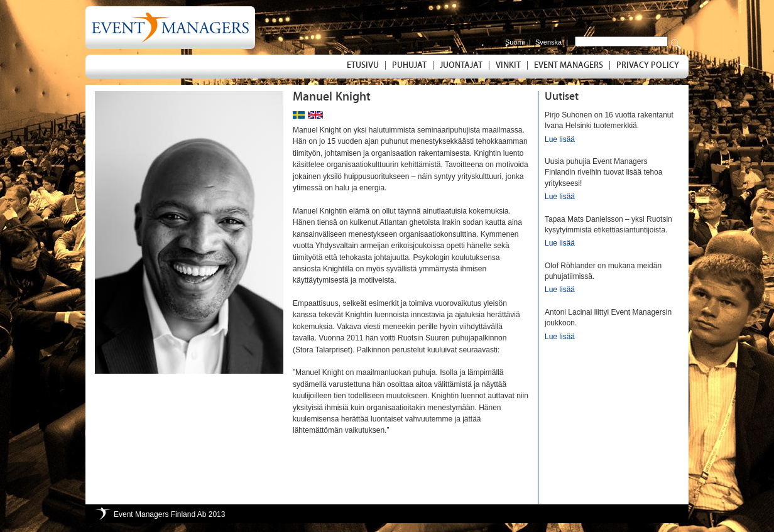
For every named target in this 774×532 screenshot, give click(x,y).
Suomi (515, 42)
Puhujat (409, 65)
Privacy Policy (648, 65)
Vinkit (508, 65)
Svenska (548, 42)
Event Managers (569, 65)
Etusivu (363, 65)
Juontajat (461, 65)
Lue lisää (560, 139)
